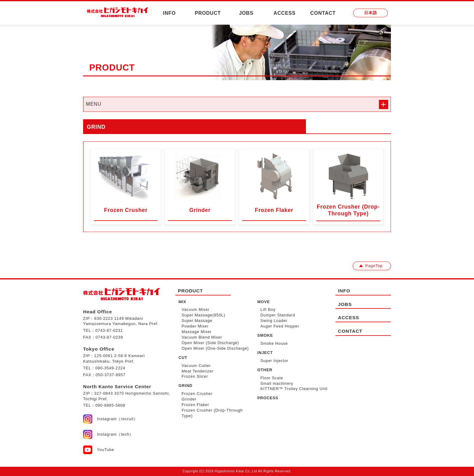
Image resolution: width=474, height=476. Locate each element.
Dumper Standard (278, 315)
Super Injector (274, 361)
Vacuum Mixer (195, 309)
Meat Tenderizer (198, 371)
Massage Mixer (197, 332)
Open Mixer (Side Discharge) (210, 343)
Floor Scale (272, 378)
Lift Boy (268, 309)
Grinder (189, 399)
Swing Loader (274, 321)
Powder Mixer (195, 326)
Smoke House (274, 343)
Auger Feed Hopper (280, 326)
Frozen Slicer (195, 376)
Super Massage (197, 321)
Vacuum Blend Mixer (202, 337)
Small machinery (277, 383)
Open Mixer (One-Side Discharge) (215, 348)
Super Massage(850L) (203, 315)
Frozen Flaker (195, 405)
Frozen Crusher (197, 394)
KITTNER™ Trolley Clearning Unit (294, 389)
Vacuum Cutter (196, 366)
